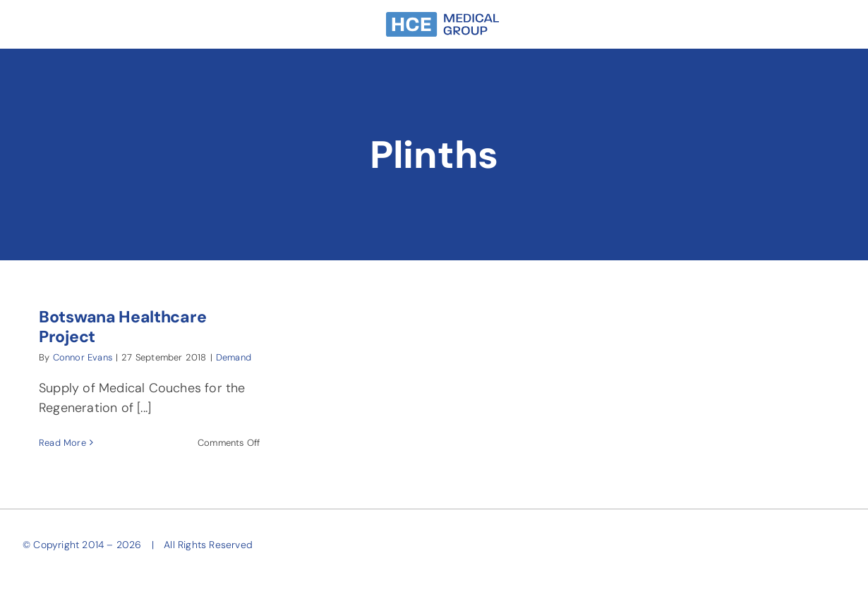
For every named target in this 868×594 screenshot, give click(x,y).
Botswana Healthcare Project (122, 327)
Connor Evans (83, 357)
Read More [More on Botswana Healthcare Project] (62, 443)
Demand (234, 357)
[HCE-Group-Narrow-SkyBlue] (442, 18)
